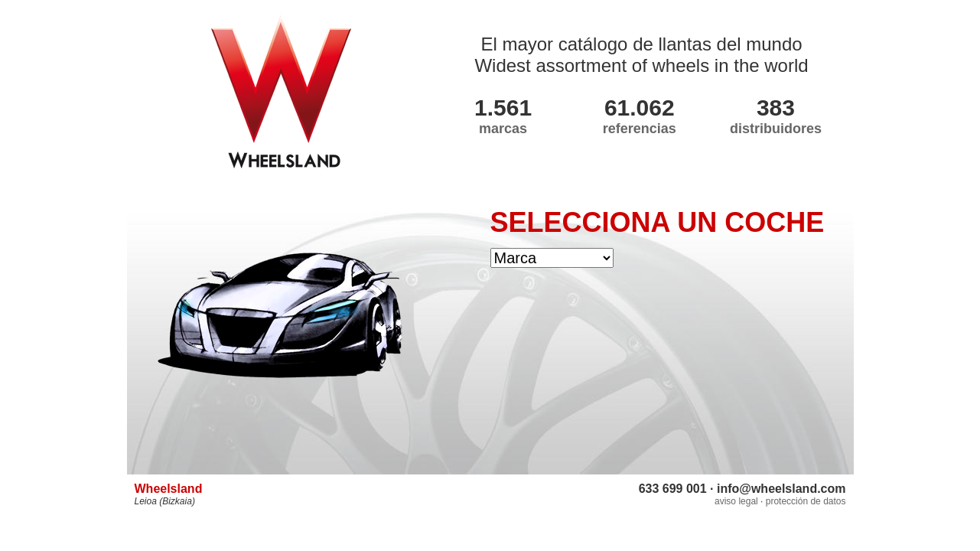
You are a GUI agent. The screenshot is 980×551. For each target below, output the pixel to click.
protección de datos (806, 501)
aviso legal (736, 501)
